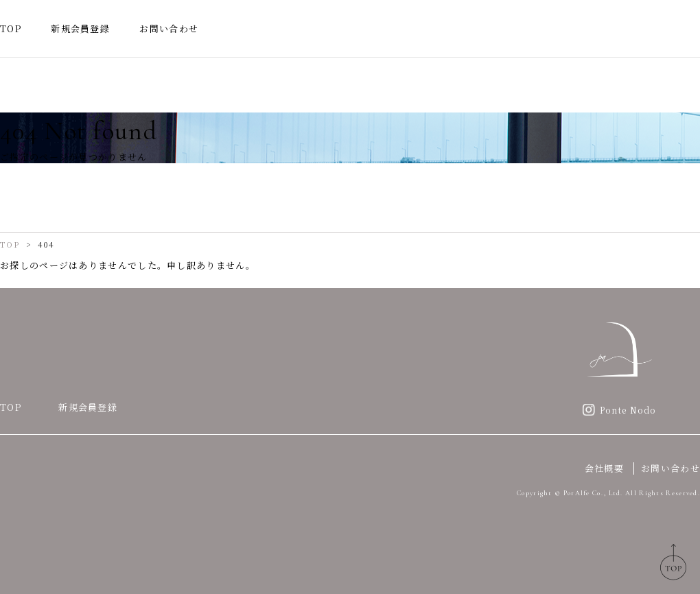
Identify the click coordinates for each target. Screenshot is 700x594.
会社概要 (604, 468)
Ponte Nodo (628, 410)
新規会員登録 (80, 28)
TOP (11, 28)
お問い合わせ (169, 28)
